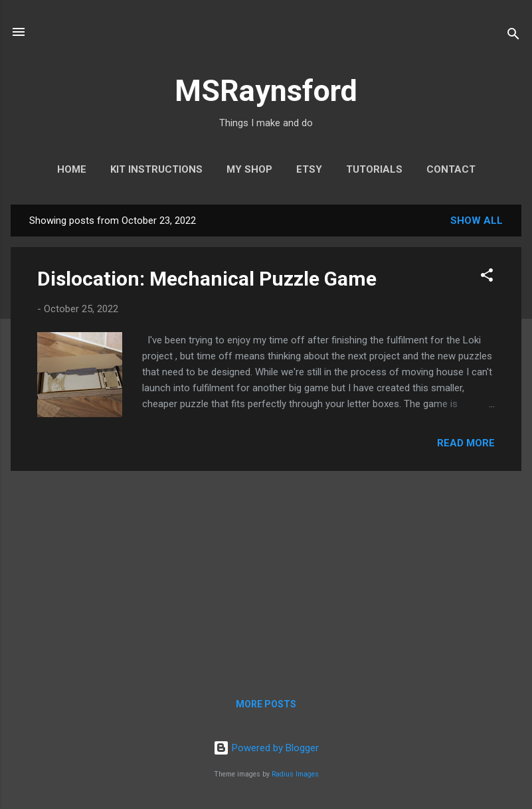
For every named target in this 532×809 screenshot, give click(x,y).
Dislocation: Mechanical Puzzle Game (207, 279)
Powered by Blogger (266, 748)
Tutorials (374, 169)
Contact (451, 169)
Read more (466, 443)
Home (72, 169)
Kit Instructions (156, 169)
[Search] (513, 36)
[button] (487, 277)
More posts (266, 704)
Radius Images (295, 774)
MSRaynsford (266, 91)
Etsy (309, 169)
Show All (477, 221)
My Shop (249, 169)
